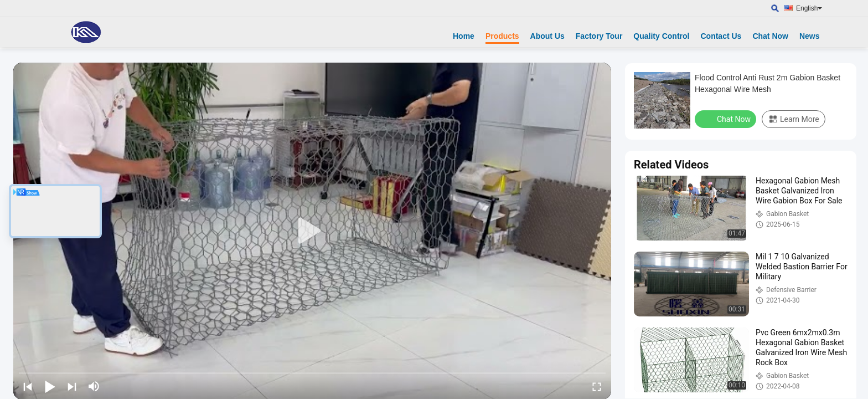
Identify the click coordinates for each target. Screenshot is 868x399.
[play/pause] (50, 386)
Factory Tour (599, 36)
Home (464, 36)
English (809, 8)
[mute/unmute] (94, 386)
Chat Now (770, 36)
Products (502, 36)
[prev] (28, 386)
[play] (312, 231)
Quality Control (661, 36)
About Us (547, 36)
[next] (72, 386)
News (810, 36)
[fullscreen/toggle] (597, 386)
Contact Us (721, 36)
